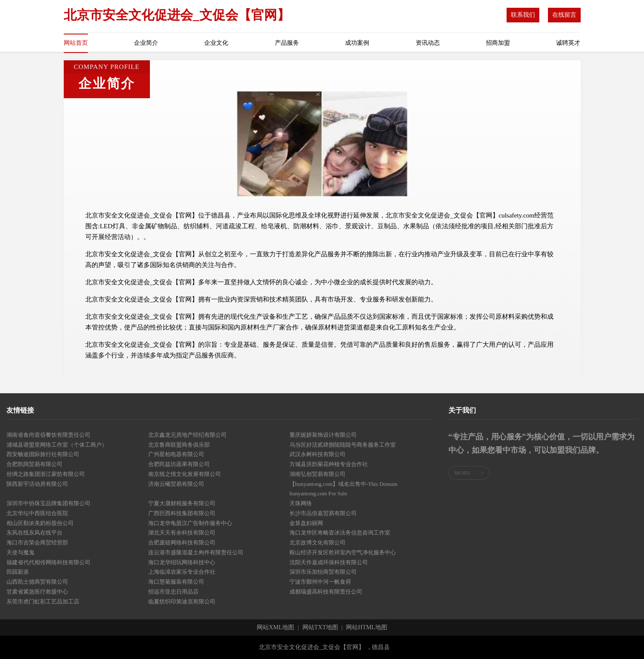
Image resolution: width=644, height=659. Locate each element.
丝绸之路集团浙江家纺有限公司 (46, 474)
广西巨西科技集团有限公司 (182, 513)
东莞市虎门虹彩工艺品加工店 (43, 601)
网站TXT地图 (320, 628)
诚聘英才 (568, 43)
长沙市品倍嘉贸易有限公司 (323, 513)
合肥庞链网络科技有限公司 (182, 542)
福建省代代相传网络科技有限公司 (48, 562)
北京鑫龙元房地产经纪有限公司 (187, 435)
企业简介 (146, 43)
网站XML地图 (275, 628)
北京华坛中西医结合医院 (37, 513)
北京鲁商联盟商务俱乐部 (179, 445)
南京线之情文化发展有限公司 (185, 474)
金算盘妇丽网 (306, 523)
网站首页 (76, 43)
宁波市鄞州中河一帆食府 (320, 582)
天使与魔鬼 (20, 552)
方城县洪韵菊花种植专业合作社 (329, 464)
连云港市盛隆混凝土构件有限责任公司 (196, 552)
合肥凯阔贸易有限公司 (34, 464)
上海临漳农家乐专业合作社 (182, 572)
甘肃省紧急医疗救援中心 (37, 592)
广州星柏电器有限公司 (176, 454)
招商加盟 (498, 43)
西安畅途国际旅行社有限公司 (43, 454)
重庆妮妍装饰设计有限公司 (323, 435)
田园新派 (18, 572)
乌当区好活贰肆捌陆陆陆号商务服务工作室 (343, 445)
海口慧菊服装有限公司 (176, 582)
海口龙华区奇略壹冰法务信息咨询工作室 (340, 533)
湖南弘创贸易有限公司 (317, 474)
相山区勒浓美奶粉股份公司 (40, 523)
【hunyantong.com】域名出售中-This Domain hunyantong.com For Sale (344, 489)
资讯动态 (428, 43)
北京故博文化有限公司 (317, 542)
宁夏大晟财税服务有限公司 (182, 503)
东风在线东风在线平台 (34, 533)
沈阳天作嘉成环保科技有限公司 (329, 562)
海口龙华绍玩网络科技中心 (182, 562)
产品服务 (287, 43)
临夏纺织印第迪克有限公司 (182, 601)
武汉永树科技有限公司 (317, 454)
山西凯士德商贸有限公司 (37, 582)
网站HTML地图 (367, 628)
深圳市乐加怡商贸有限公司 (323, 572)
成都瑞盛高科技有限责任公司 (326, 592)
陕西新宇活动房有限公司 (37, 484)
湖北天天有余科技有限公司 (182, 533)
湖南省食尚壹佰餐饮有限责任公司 (48, 435)
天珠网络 (301, 503)
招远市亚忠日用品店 (173, 592)
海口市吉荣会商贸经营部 (37, 542)
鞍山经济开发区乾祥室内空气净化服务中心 (343, 552)
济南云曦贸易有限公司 (176, 484)
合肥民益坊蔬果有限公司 (179, 464)
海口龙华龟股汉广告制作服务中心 (190, 523)
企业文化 (216, 43)
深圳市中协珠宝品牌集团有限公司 (48, 503)
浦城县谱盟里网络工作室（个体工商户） (57, 445)
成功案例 (357, 43)
